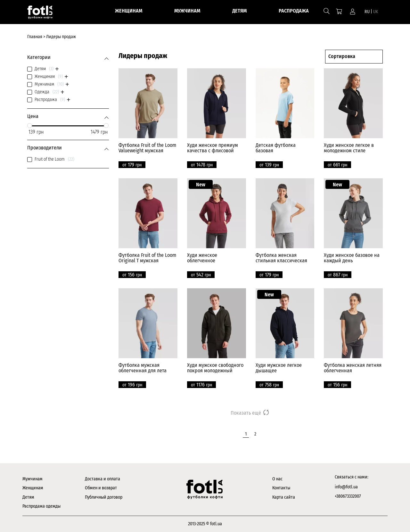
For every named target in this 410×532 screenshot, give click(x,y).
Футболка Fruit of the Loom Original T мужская (147, 258)
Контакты (281, 488)
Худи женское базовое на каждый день (352, 258)
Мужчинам (33, 479)
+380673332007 (348, 496)
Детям (28, 497)
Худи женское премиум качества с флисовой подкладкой (213, 151)
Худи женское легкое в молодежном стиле (349, 148)
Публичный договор (104, 497)
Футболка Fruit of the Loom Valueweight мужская (147, 148)
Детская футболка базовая (276, 148)
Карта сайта (284, 497)
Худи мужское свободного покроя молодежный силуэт (215, 371)
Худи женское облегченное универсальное (204, 261)
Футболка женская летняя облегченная (353, 368)
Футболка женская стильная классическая (281, 258)
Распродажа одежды (41, 506)
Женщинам (33, 488)
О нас (277, 479)
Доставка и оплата (102, 479)
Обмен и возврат (101, 488)
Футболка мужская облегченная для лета (143, 368)
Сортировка (342, 56)
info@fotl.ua (346, 487)
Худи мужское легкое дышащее (279, 368)
